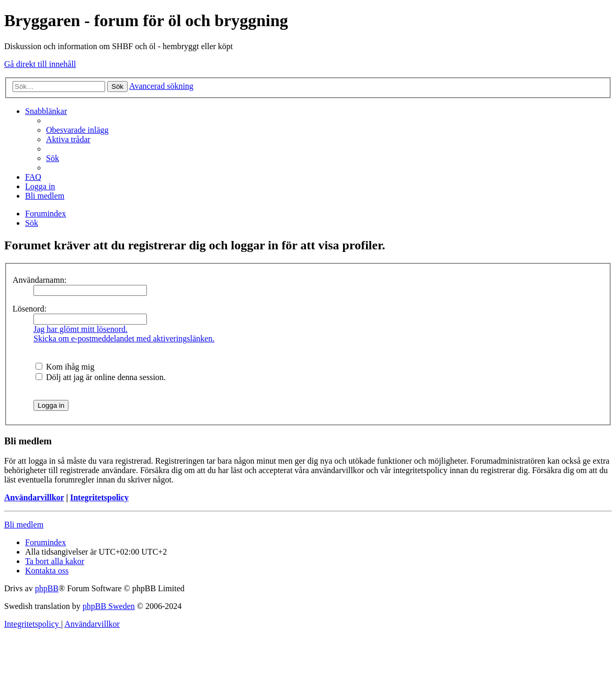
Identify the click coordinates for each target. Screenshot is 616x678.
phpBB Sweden (109, 606)
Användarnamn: (39, 280)
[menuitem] (77, 130)
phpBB (47, 588)
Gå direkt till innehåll (40, 64)
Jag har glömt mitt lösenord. (81, 329)
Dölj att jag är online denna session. (101, 377)
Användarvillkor (34, 497)
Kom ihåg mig (65, 367)
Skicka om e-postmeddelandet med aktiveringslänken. (124, 338)
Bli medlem (24, 525)
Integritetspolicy (99, 497)
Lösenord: (30, 309)
